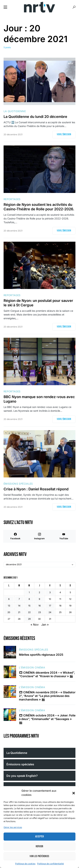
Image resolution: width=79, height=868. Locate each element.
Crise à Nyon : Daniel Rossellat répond (36, 489)
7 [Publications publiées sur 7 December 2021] (19, 599)
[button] (74, 793)
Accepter (39, 837)
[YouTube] (64, 536)
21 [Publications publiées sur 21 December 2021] (19, 612)
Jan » (45, 625)
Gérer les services (13, 827)
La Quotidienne (15, 111)
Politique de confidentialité (50, 864)
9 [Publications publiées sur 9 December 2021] (39, 599)
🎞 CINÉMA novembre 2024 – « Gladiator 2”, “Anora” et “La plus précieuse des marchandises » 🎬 (47, 696)
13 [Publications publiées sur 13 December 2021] (9, 606)
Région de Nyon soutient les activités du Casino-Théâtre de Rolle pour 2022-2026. (39, 207)
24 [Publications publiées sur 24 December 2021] (50, 612)
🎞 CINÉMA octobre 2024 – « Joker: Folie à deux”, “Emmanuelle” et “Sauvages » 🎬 (47, 719)
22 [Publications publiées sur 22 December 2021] (29, 612)
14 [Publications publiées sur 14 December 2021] (19, 606)
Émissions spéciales (18, 484)
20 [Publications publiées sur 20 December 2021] (9, 612)
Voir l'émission (64, 134)
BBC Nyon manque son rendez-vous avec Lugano (39, 399)
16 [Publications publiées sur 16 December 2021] (39, 606)
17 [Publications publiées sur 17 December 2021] (50, 606)
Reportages (12, 199)
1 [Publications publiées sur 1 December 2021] (29, 592)
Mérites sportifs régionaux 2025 (41, 655)
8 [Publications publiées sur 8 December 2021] (29, 599)
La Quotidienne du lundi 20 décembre (35, 117)
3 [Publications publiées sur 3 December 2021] (50, 592)
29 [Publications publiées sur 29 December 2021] (29, 619)
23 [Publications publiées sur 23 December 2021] (39, 612)
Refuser (39, 846)
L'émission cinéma (32, 667)
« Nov (35, 625)
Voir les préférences (39, 856)
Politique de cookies (25, 864)
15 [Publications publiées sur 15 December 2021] (29, 606)
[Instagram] (39, 536)
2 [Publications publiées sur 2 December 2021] (39, 592)
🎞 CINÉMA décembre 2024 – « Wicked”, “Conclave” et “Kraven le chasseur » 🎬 (47, 674)
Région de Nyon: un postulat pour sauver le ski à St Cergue (38, 303)
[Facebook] (15, 536)
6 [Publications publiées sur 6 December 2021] (9, 599)
